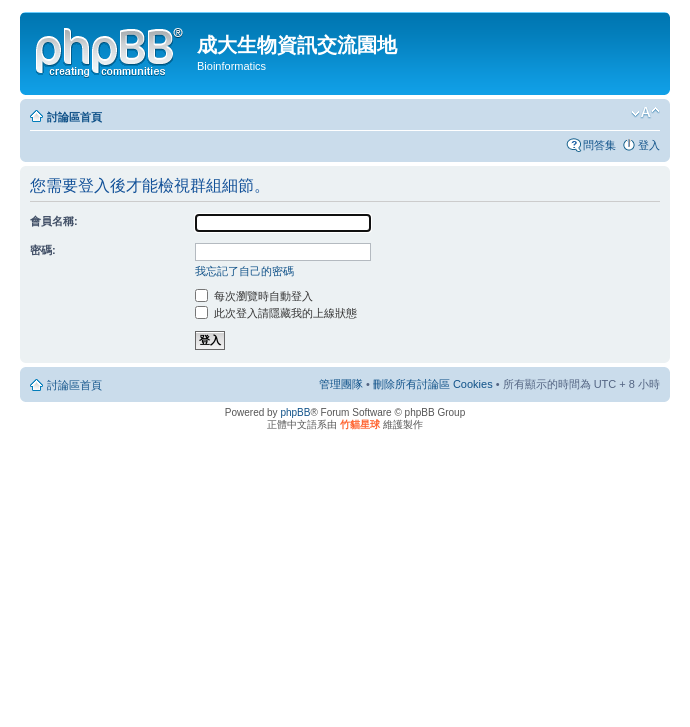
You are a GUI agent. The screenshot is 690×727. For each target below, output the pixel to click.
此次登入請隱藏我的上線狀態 (276, 313)
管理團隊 (341, 384)
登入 (649, 145)
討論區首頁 (74, 117)
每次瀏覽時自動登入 (254, 296)
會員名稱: (54, 221)
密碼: (43, 250)
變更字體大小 (645, 113)
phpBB (295, 412)
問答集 (599, 145)
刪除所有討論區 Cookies (433, 384)
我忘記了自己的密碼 (244, 271)
